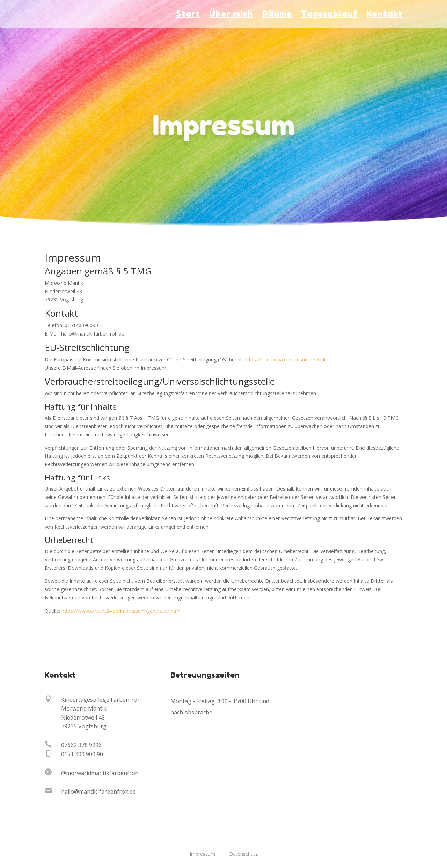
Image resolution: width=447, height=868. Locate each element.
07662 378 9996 (81, 745)
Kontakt (384, 15)
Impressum (202, 854)
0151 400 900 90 (82, 754)
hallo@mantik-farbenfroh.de (98, 792)
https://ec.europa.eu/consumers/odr (285, 359)
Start (188, 15)
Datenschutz (243, 854)
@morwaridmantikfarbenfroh (100, 773)
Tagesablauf (329, 15)
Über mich (231, 15)
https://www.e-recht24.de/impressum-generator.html (121, 611)
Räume (277, 15)
